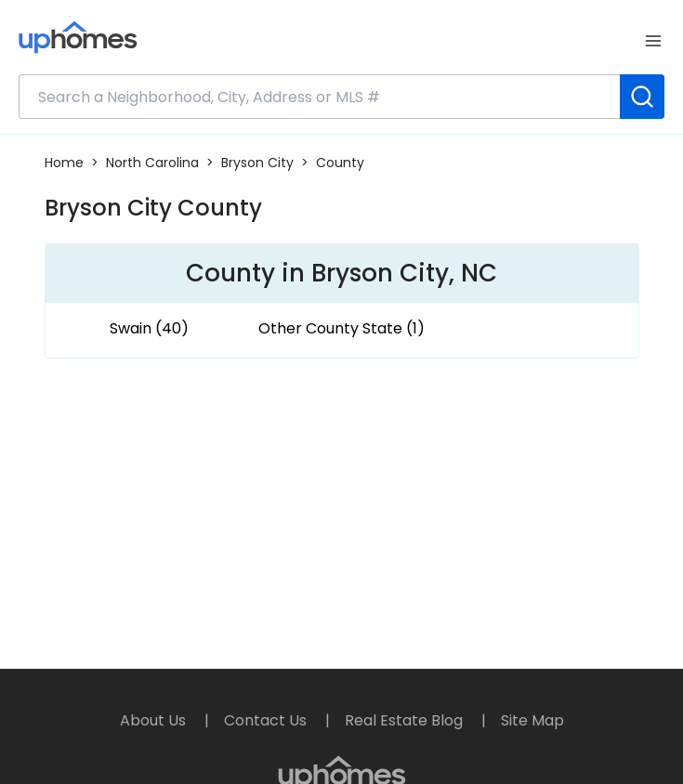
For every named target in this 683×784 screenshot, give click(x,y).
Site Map (532, 720)
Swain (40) (149, 328)
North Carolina (152, 163)
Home (64, 163)
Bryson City (257, 163)
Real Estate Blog (406, 720)
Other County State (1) (341, 328)
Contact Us (267, 720)
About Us (155, 720)
